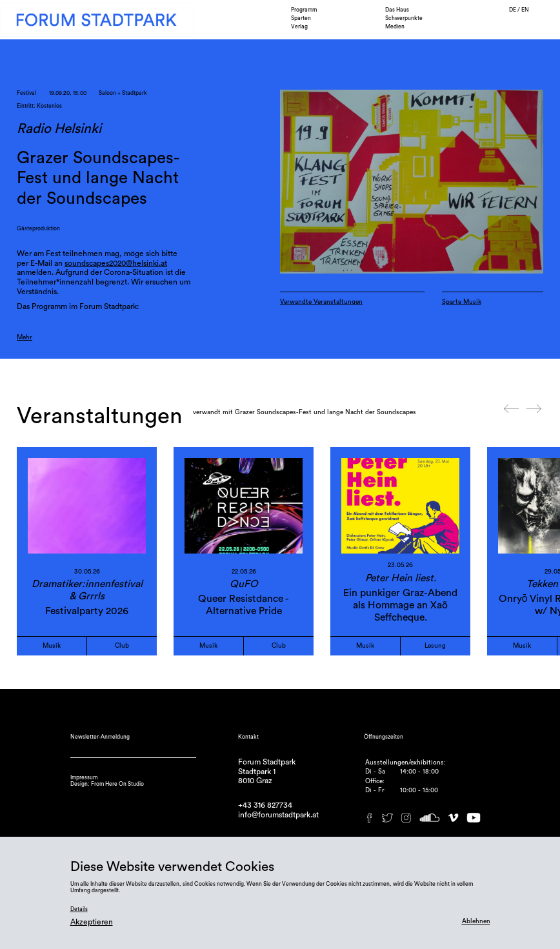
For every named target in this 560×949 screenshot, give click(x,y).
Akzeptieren (92, 922)
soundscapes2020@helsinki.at (116, 263)
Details (79, 909)
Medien (395, 27)
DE (513, 10)
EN (525, 10)
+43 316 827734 (265, 805)
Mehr (25, 337)
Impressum (84, 778)
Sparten (301, 18)
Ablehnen (476, 921)
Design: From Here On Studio (107, 784)
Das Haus (397, 10)
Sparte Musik (462, 302)
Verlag (299, 27)
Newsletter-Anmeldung (100, 737)
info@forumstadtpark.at (278, 815)
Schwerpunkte (404, 18)
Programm (304, 10)
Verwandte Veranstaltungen (321, 302)
